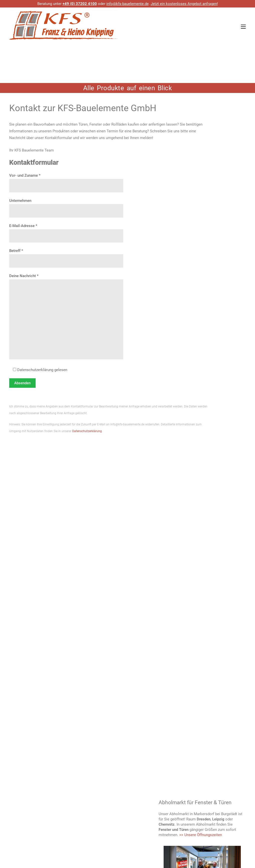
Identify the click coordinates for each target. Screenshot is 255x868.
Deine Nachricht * (66, 317)
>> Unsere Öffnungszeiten (201, 835)
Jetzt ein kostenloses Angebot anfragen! (184, 4)
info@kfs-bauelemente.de (127, 4)
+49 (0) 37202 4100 (80, 4)
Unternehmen (66, 206)
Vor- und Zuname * (66, 181)
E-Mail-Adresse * (66, 231)
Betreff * (66, 256)
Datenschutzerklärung (87, 431)
